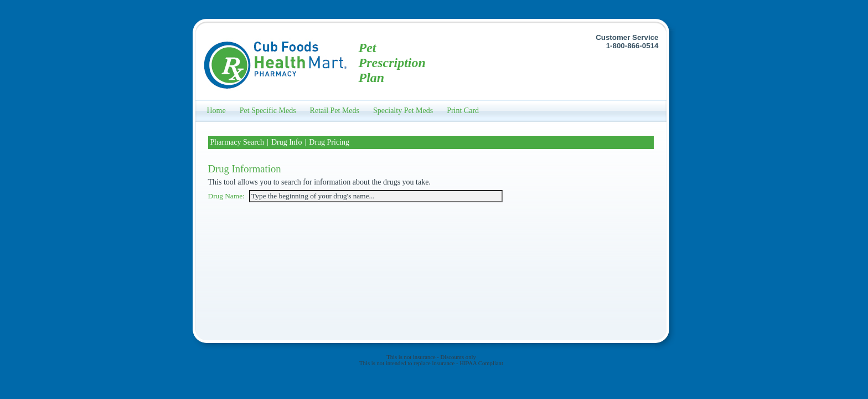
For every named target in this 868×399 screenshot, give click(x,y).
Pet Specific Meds (268, 111)
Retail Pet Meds (335, 111)
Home (216, 111)
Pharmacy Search (237, 142)
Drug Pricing (329, 142)
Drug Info (287, 142)
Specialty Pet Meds (403, 111)
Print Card (463, 111)
